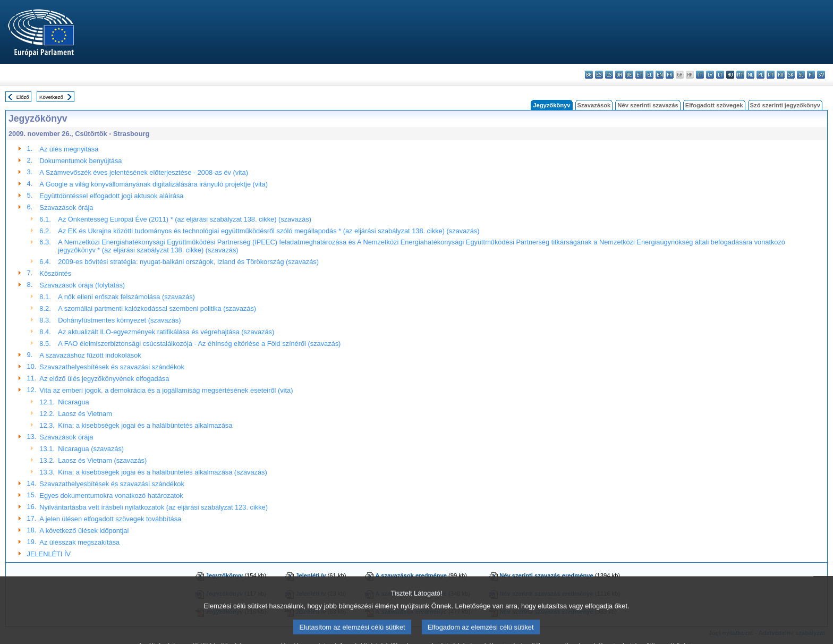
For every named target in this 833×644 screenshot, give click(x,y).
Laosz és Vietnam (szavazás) (102, 460)
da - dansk (619, 75)
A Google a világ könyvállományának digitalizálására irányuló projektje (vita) (154, 184)
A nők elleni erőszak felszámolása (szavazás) (126, 297)
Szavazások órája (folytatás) (82, 285)
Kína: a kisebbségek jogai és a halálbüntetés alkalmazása (145, 425)
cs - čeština (609, 75)
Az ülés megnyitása (69, 149)
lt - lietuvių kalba (720, 75)
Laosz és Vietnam (85, 414)
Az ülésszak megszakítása (79, 542)
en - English (660, 75)
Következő (51, 97)
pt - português (771, 75)
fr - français (670, 75)
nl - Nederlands (750, 75)
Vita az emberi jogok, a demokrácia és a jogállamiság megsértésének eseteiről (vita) (166, 390)
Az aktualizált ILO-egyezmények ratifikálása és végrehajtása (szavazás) (166, 332)
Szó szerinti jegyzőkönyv (785, 105)
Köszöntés (55, 273)
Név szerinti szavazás (648, 105)
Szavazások (594, 105)
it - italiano (700, 75)
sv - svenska (821, 75)
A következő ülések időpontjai (84, 531)
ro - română (781, 75)
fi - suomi (811, 75)
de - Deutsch (629, 75)
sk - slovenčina (791, 75)
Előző (23, 97)
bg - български (589, 75)
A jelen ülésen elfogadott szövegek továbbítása (110, 519)
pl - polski (760, 75)
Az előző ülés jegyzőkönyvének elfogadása (104, 379)
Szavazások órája (66, 207)
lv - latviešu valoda (710, 75)
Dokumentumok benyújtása (80, 161)
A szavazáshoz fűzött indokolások (90, 355)
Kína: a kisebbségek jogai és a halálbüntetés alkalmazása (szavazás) (162, 472)
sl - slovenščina (801, 75)
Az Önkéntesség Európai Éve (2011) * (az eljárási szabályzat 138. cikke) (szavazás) (185, 219)
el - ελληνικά (649, 75)
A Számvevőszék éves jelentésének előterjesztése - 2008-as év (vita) (144, 172)
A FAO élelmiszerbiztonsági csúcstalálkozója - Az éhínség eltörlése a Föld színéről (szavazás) (199, 344)
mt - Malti (740, 75)
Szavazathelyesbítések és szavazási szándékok (112, 367)
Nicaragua (73, 402)
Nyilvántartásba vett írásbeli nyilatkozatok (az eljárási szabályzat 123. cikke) (154, 507)
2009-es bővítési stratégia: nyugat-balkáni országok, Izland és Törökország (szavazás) (188, 262)
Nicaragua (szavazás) (91, 449)
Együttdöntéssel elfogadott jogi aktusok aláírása (111, 196)
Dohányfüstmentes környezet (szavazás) (119, 320)
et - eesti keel (639, 75)
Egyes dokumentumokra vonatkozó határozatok (111, 495)
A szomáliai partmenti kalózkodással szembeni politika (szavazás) (157, 308)
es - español (599, 75)
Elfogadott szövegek (714, 105)
